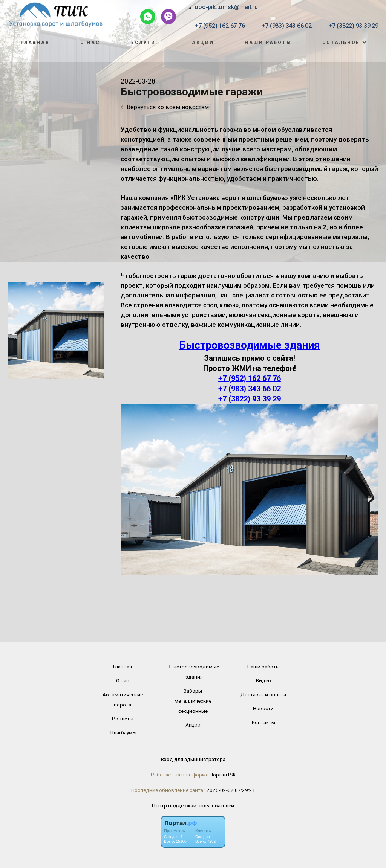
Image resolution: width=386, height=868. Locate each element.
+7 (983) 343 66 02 (287, 26)
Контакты (263, 722)
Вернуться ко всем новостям (165, 107)
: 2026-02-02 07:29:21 (230, 790)
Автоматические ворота (123, 699)
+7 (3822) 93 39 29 (353, 26)
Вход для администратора (193, 759)
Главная (35, 43)
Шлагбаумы (123, 732)
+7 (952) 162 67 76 (220, 26)
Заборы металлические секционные (193, 701)
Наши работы (268, 43)
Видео (263, 680)
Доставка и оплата (263, 694)
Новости (263, 708)
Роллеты (123, 719)
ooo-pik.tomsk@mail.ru (226, 7)
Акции (203, 43)
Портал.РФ (223, 775)
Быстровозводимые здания (250, 345)
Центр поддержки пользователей (193, 805)
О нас (90, 43)
